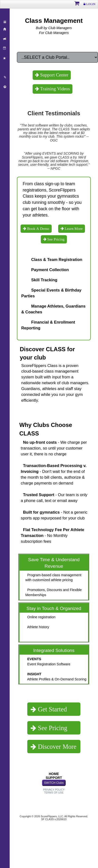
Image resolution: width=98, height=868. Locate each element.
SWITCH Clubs (54, 783)
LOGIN (90, 4)
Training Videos (54, 89)
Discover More (56, 747)
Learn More (73, 229)
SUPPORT (54, 778)
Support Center (54, 75)
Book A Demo (38, 229)
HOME (54, 774)
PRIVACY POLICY (54, 790)
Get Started (52, 709)
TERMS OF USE (54, 793)
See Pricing (56, 239)
